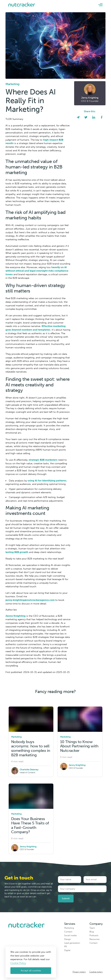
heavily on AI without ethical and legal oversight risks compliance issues (37, 271)
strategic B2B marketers (43, 460)
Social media (70, 935)
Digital (67, 950)
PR (65, 947)
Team (92, 928)
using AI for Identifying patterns (47, 481)
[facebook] (102, 118)
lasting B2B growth (17, 552)
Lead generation (72, 943)
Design (68, 939)
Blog (92, 932)
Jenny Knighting (16, 616)
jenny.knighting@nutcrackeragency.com (30, 600)
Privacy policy (79, 972)
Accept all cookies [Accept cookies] (31, 970)
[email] (78, 118)
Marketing (69, 928)
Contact (93, 943)
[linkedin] (94, 118)
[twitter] (86, 118)
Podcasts (94, 935)
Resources (95, 939)
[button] (100, 5)
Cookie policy (96, 972)
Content (68, 932)
